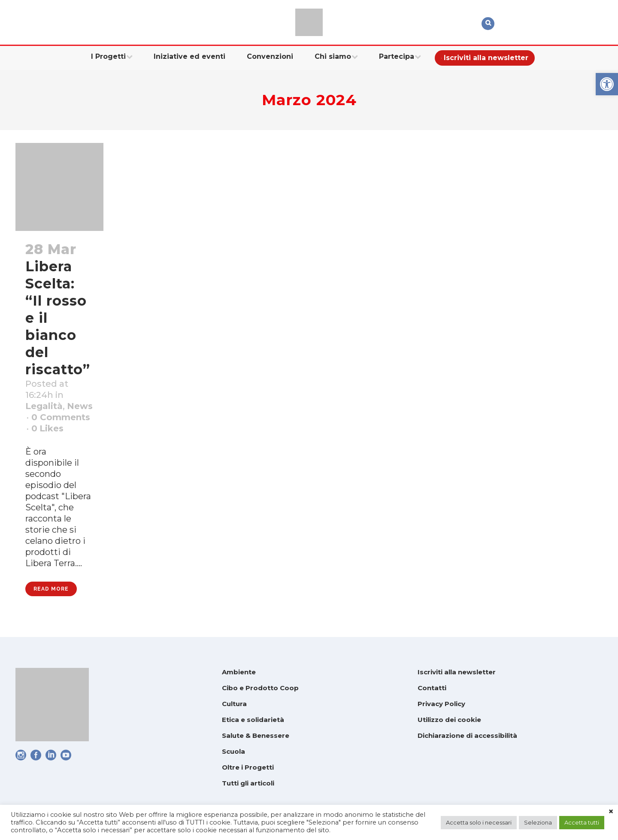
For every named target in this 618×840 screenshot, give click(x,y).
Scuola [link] (233, 751)
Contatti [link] (432, 688)
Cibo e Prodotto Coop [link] (260, 688)
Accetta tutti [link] (582, 822)
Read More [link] (51, 589)
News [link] (80, 406)
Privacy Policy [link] (441, 704)
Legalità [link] (44, 406)
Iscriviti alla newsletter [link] (457, 672)
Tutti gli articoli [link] (248, 783)
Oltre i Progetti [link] (248, 767)
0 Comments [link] (61, 417)
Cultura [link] (234, 704)
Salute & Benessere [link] (256, 735)
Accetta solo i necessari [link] (479, 822)
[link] (607, 84)
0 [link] (47, 428)
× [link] (611, 812)
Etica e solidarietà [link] (253, 720)
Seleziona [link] (538, 822)
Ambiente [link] (239, 672)
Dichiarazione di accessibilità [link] (467, 735)
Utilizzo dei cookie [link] (449, 720)
